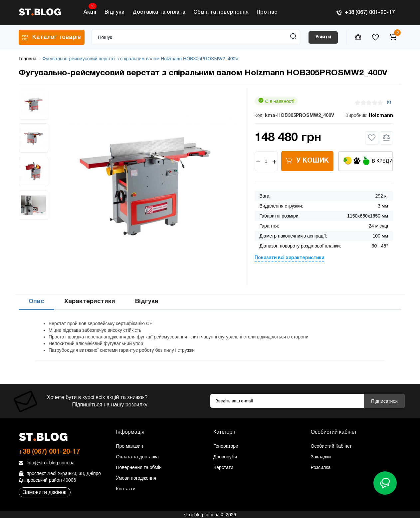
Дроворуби (225, 457)
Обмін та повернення (221, 12)
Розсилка (321, 467)
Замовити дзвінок (45, 492)
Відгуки (114, 12)
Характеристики (90, 302)
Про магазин (130, 446)
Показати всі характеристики (289, 258)
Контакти (126, 489)
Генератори (226, 446)
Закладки (321, 457)
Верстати (223, 467)
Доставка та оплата (159, 12)
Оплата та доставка (138, 457)
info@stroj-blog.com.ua (47, 463)
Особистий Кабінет (331, 446)
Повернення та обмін (139, 467)
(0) (389, 102)
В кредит (368, 161)
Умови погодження (136, 478)
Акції (90, 10)
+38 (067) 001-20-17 (366, 13)
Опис (36, 302)
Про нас (267, 12)
